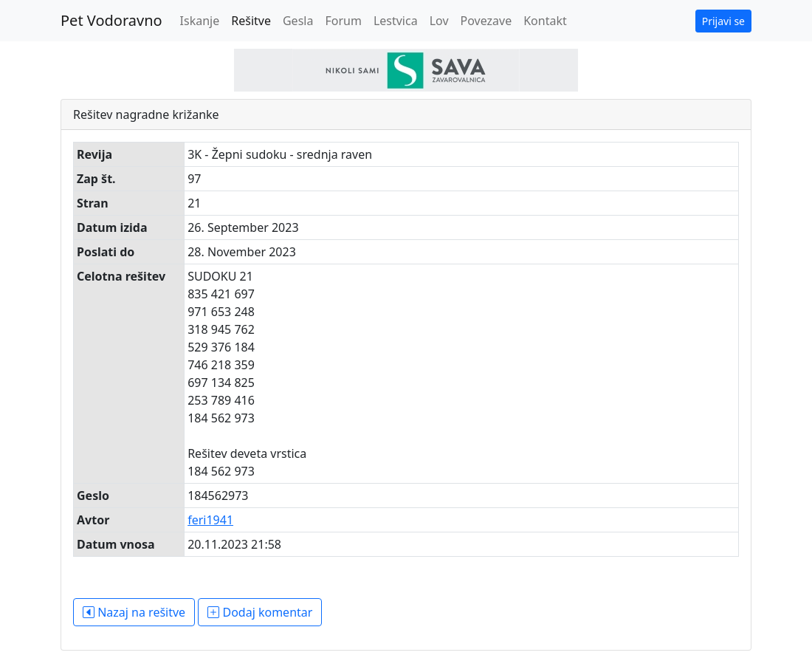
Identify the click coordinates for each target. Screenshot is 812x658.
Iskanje (200, 21)
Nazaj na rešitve (134, 612)
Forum (343, 21)
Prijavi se (723, 21)
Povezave (486, 21)
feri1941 (210, 520)
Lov (439, 21)
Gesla (298, 21)
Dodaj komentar (260, 612)
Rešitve (251, 21)
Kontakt (545, 21)
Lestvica (396, 21)
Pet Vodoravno (111, 20)
